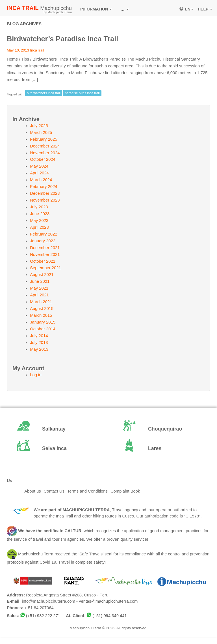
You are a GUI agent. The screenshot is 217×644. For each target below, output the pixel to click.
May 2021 (39, 288)
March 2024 (41, 180)
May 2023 (39, 221)
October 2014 (43, 329)
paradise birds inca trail (82, 93)
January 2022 (43, 241)
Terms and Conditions (87, 491)
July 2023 (39, 207)
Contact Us (54, 491)
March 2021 (41, 302)
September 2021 (45, 268)
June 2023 (40, 214)
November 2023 (45, 200)
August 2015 (42, 309)
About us (32, 491)
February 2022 (44, 234)
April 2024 (39, 173)
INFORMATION (96, 9)
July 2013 (39, 343)
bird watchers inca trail (44, 93)
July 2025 (39, 126)
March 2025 (41, 132)
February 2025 (44, 139)
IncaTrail (37, 50)
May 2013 (39, 349)
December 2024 (45, 146)
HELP (205, 9)
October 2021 (43, 261)
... (125, 9)
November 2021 (45, 254)
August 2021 (42, 275)
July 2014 (39, 336)
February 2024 (44, 187)
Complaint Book (125, 491)
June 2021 (40, 281)
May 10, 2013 (18, 50)
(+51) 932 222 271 (43, 616)
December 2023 (45, 193)
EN (186, 9)
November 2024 (45, 153)
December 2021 (45, 248)
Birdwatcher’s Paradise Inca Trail (62, 39)
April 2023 (39, 227)
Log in (36, 375)
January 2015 (43, 322)
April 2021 (39, 295)
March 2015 (41, 315)
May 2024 (39, 166)
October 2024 (43, 159)
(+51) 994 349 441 (109, 616)
